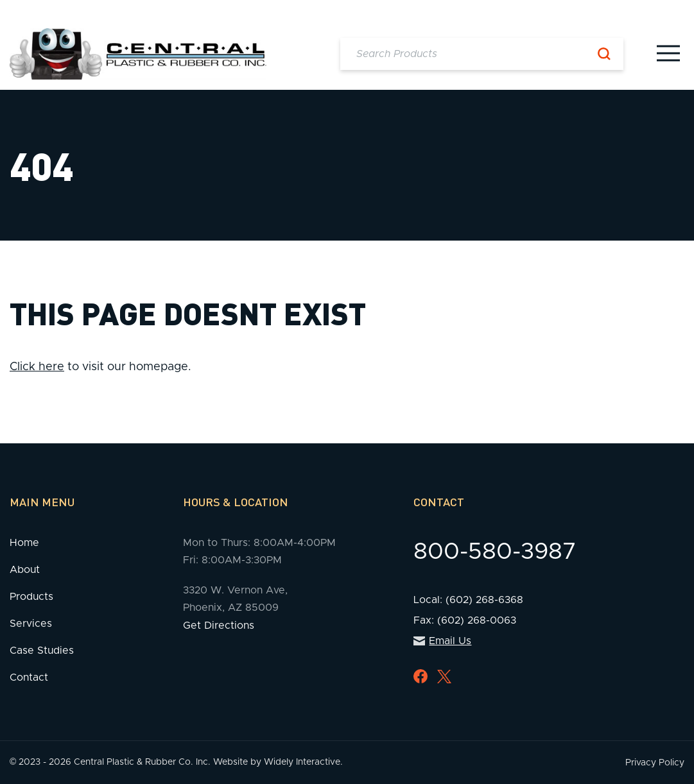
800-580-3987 (495, 552)
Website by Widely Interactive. (278, 762)
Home (24, 543)
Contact (29, 677)
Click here (37, 367)
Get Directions (219, 626)
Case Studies (42, 651)
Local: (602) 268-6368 (468, 600)
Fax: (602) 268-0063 (465, 620)
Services (31, 624)
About (25, 570)
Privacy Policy (655, 763)
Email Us (443, 641)
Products (31, 597)
